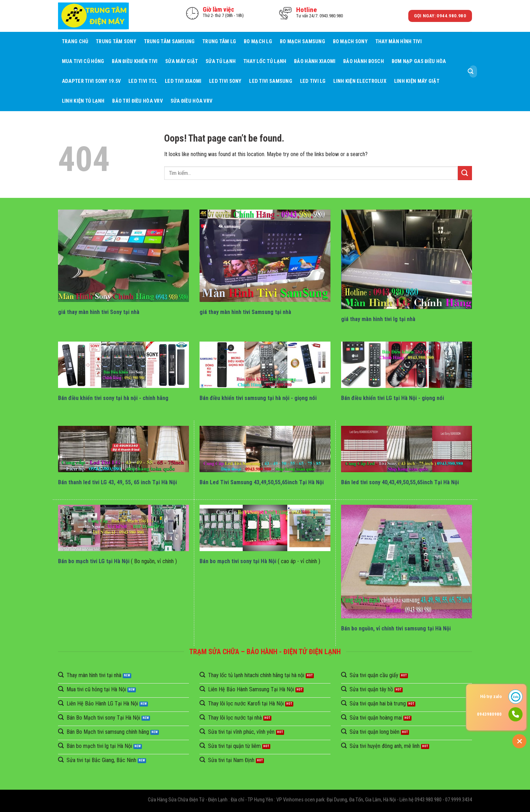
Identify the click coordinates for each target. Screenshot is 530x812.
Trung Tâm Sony (116, 42)
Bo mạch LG (258, 42)
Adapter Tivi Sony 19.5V (91, 81)
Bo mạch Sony (350, 42)
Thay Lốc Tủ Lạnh (265, 61)
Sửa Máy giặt (182, 61)
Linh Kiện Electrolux (360, 81)
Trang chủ (75, 42)
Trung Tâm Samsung (169, 42)
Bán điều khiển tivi (135, 61)
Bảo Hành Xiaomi (315, 61)
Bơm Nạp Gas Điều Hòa (419, 61)
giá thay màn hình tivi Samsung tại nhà (245, 312)
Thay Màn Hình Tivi (399, 42)
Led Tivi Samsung (271, 81)
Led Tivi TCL (143, 81)
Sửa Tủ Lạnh (221, 61)
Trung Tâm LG (219, 42)
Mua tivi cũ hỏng (83, 61)
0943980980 (489, 714)
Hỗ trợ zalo (491, 696)
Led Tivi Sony (225, 81)
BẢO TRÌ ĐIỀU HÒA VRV (137, 101)
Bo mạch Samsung (303, 42)
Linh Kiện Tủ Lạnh (83, 101)
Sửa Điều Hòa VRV (192, 101)
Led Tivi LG (313, 81)
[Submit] (471, 72)
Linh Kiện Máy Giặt (417, 81)
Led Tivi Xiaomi (183, 81)
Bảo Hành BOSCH (364, 61)
